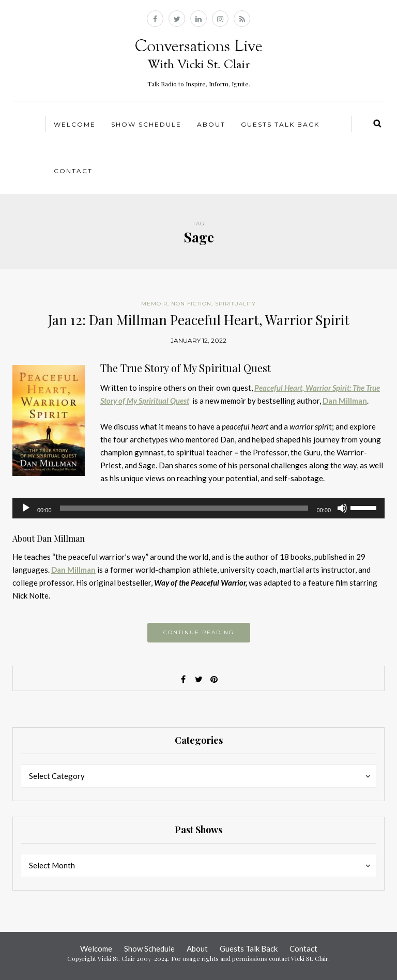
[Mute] (342, 508)
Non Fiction (191, 304)
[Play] (26, 508)
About (211, 124)
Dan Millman (73, 570)
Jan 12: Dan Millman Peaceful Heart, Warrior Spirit (199, 320)
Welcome (75, 124)
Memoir (154, 304)
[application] (198, 508)
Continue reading (199, 632)
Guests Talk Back (280, 124)
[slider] (184, 508)
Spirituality (235, 304)
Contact (73, 171)
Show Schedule (146, 124)
